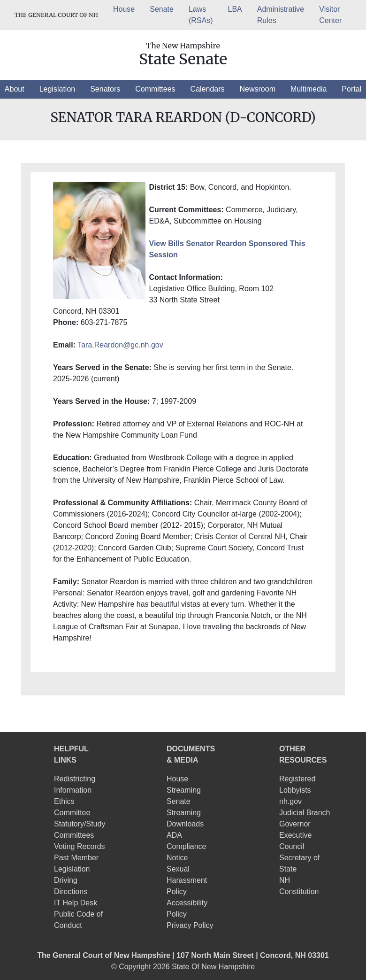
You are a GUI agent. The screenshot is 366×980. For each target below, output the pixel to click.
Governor (295, 824)
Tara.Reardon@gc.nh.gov (120, 345)
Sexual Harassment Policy (187, 880)
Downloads (185, 824)
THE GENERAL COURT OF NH (56, 15)
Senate (162, 9)
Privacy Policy (190, 925)
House (124, 9)
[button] (15, 89)
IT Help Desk (76, 903)
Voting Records (80, 846)
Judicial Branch (305, 813)
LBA (235, 9)
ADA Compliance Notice (186, 846)
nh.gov (290, 801)
